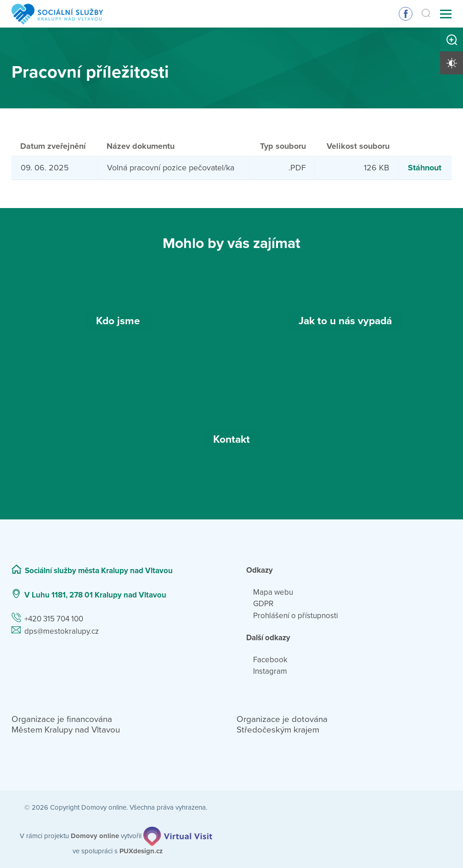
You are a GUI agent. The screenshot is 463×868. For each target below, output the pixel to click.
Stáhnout (425, 168)
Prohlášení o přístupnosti (296, 616)
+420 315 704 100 (54, 619)
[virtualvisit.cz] (178, 836)
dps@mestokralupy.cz (62, 631)
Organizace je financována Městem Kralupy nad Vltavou (66, 724)
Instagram (270, 671)
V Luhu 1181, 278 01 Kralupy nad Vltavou (95, 595)
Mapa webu (273, 592)
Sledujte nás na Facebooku (406, 14)
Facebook (270, 660)
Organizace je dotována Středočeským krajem (282, 724)
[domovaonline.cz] (95, 836)
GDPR (263, 604)
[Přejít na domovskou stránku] (57, 14)
